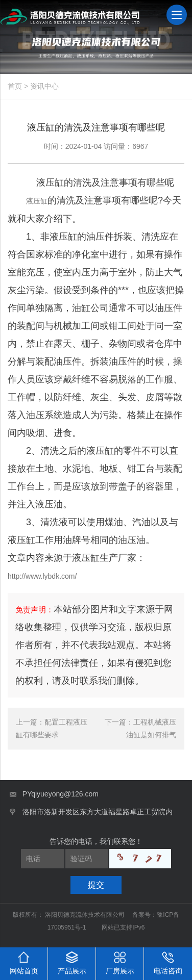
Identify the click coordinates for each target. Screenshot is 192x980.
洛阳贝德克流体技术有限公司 (86, 915)
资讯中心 (44, 86)
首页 (15, 86)
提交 (96, 885)
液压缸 (37, 201)
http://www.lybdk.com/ (42, 576)
